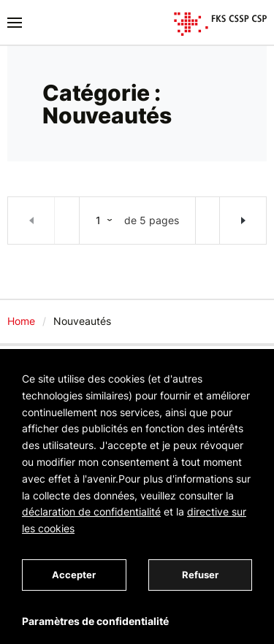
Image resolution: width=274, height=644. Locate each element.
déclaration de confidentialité (91, 511)
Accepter (74, 575)
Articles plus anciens (243, 221)
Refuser (200, 575)
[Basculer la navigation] (15, 23)
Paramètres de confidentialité (95, 621)
